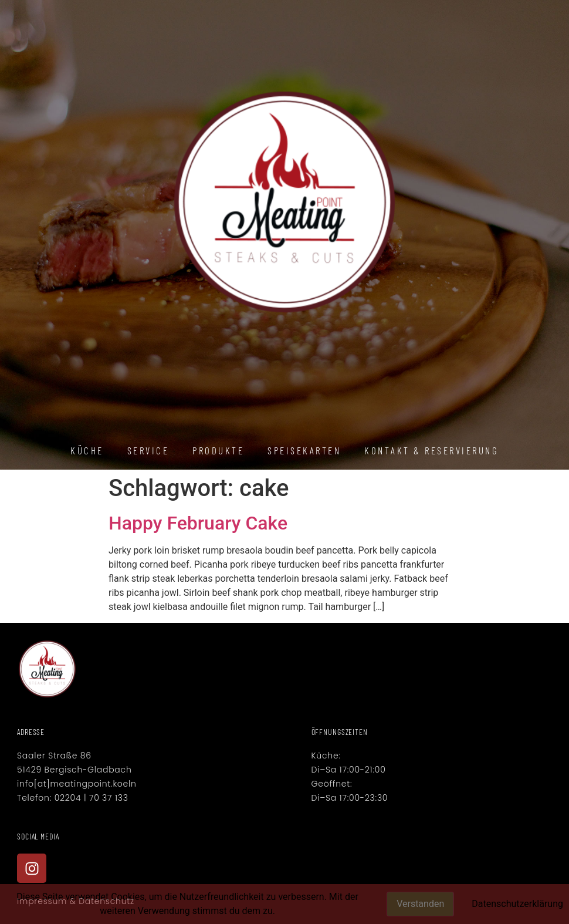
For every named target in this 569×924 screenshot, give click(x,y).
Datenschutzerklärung (517, 904)
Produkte (218, 450)
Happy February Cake (198, 523)
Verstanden (420, 904)
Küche (87, 450)
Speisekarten (304, 450)
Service (148, 450)
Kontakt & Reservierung (431, 450)
